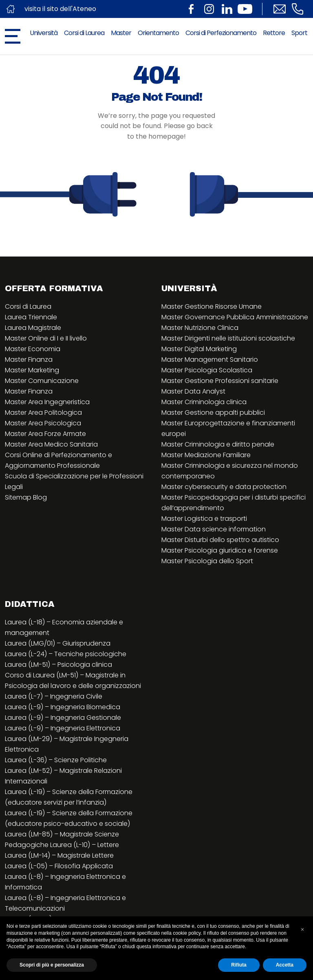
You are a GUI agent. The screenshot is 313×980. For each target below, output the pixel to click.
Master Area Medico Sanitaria (51, 444)
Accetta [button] (285, 965)
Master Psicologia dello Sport (207, 561)
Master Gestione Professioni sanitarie (220, 381)
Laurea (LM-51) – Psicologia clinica (58, 665)
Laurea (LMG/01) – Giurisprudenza (58, 643)
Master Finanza (29, 359)
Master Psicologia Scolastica (207, 370)
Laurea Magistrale (33, 328)
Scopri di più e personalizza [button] (52, 965)
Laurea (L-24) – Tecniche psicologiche (66, 654)
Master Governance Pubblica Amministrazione (235, 317)
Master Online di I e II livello (46, 338)
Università (44, 33)
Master (121, 33)
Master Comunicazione (42, 381)
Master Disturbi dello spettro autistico (220, 540)
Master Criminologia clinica (204, 402)
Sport (299, 33)
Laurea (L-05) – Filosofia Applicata (59, 866)
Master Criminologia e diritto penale (218, 444)
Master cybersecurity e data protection (224, 487)
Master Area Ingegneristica (47, 402)
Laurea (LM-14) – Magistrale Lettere (59, 855)
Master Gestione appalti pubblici (213, 413)
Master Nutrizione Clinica (200, 328)
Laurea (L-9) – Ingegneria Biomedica (63, 707)
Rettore (274, 33)
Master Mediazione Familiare (206, 455)
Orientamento (158, 33)
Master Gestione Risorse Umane (212, 306)
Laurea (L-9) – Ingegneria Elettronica (63, 728)
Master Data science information (214, 529)
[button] (302, 929)
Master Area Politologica (43, 413)
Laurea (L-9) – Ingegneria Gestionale (63, 718)
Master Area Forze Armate (45, 434)
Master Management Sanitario (210, 359)
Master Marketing (32, 370)
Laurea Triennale (31, 317)
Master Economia (33, 349)
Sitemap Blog (26, 497)
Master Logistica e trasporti (204, 519)
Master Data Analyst (193, 391)
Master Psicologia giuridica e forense (220, 550)
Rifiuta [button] (239, 965)
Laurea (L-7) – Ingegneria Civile (54, 696)
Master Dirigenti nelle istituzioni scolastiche (228, 338)
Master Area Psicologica (43, 423)
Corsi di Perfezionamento (221, 33)
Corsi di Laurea (84, 33)
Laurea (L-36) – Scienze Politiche (56, 760)
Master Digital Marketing (199, 349)
